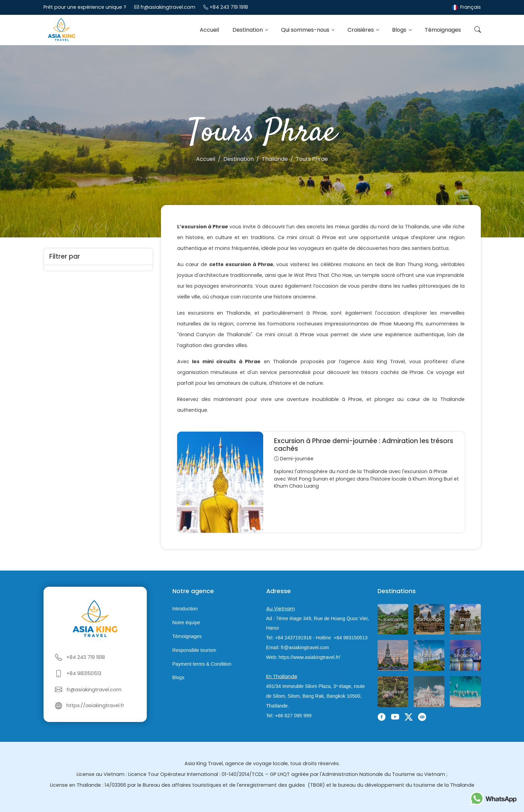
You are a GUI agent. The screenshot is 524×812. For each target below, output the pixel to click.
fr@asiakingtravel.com (168, 7)
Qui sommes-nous (306, 30)
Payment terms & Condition (202, 664)
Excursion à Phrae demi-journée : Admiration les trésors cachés (364, 445)
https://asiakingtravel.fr (95, 705)
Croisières (361, 30)
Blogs (400, 30)
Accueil (209, 30)
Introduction (185, 609)
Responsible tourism (194, 650)
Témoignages (443, 30)
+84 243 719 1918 (229, 7)
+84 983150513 (84, 673)
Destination (248, 30)
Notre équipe (186, 622)
